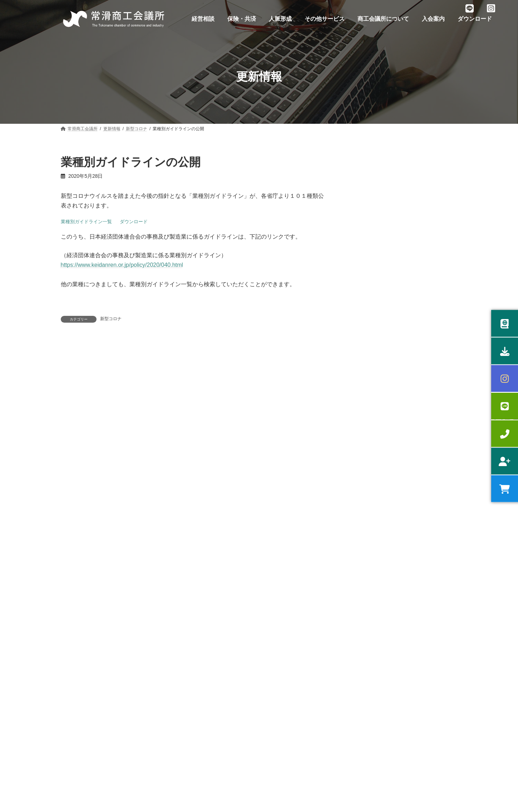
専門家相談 (76, 683)
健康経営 (74, 720)
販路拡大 (74, 695)
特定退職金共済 (182, 708)
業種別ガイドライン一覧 (86, 222)
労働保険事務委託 (184, 645)
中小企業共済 (180, 695)
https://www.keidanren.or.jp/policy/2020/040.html (122, 265)
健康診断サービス (184, 658)
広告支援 (277, 702)
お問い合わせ (151, 607)
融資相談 (74, 658)
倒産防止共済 (180, 720)
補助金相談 (76, 670)
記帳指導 (74, 733)
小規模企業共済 (182, 683)
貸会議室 (277, 690)
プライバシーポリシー (94, 607)
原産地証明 (76, 745)
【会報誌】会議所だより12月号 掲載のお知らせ (401, 469)
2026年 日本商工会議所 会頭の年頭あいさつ (397, 444)
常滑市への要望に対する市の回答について (395, 285)
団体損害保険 (180, 733)
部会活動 (277, 645)
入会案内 (193, 607)
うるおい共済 (180, 670)
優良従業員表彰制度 (186, 745)
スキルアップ (78, 708)
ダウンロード (134, 222)
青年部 (275, 658)
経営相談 (74, 645)
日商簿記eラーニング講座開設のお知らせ (394, 260)
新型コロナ (111, 319)
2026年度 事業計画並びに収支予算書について (399, 204)
